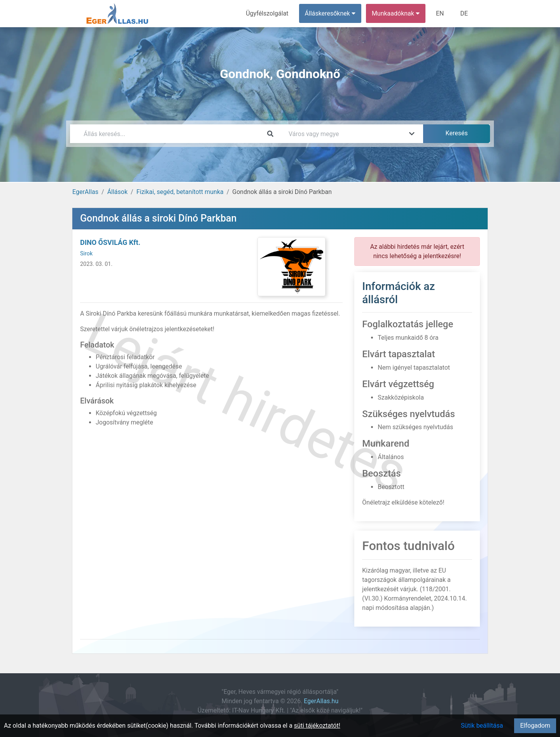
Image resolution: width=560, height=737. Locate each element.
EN (440, 13)
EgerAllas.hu (321, 701)
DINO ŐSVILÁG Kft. (110, 242)
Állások (117, 192)
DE (464, 13)
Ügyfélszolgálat (267, 13)
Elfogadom (535, 726)
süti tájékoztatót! (317, 726)
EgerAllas (85, 192)
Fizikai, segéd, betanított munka (180, 192)
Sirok (86, 254)
